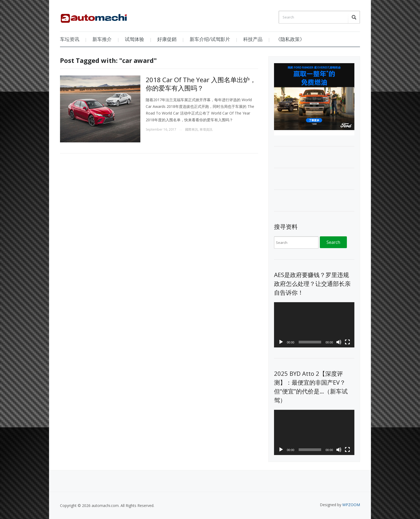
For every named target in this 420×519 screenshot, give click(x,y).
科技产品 (253, 39)
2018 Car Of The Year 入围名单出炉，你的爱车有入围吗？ (201, 84)
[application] (314, 325)
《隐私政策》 (290, 39)
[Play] (281, 342)
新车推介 (102, 39)
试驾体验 (134, 39)
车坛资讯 (70, 39)
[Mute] (339, 342)
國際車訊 (192, 129)
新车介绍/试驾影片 (210, 39)
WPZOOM (351, 505)
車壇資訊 (206, 129)
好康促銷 (167, 39)
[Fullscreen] (347, 342)
